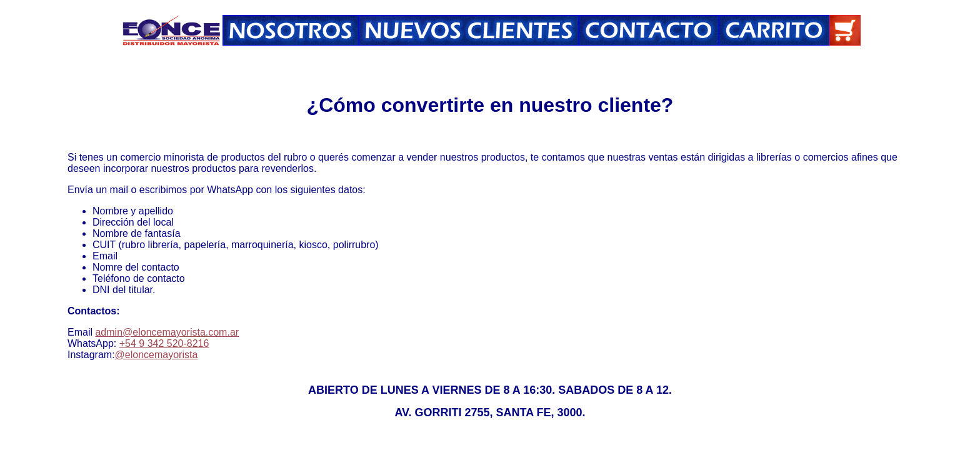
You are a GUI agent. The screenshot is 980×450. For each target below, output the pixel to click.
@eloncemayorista (157, 355)
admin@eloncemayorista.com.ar (167, 332)
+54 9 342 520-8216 (164, 343)
